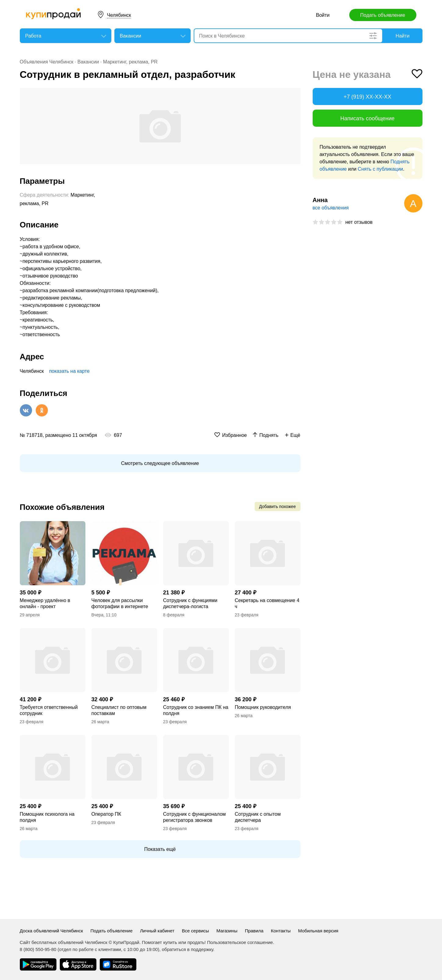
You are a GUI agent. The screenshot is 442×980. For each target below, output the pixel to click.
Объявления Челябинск (47, 62)
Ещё (295, 435)
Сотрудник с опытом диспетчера (258, 817)
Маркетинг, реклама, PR (130, 62)
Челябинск (119, 15)
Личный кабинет (157, 931)
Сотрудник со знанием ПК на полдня (196, 710)
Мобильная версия (318, 931)
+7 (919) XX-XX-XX (367, 97)
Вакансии (88, 62)
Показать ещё (160, 849)
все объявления (331, 208)
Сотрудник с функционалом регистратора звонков (195, 817)
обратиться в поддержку (188, 949)
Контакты (281, 931)
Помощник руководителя (263, 707)
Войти (323, 15)
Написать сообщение (367, 118)
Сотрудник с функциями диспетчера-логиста (190, 603)
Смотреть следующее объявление (160, 463)
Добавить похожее (277, 506)
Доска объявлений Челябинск (51, 931)
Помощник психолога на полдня (47, 817)
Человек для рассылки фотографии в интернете (120, 603)
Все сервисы (195, 931)
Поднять (269, 435)
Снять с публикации (380, 169)
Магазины (227, 931)
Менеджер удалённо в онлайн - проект (45, 603)
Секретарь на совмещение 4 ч (267, 603)
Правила (254, 931)
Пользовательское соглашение (240, 942)
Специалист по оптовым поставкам (119, 710)
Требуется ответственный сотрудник (49, 710)
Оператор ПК (106, 814)
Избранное (234, 435)
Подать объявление (383, 15)
